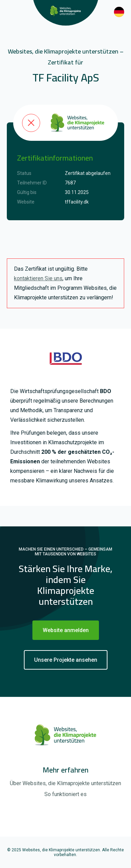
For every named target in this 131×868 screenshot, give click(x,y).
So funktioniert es (65, 794)
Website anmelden (66, 630)
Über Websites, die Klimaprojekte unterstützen (65, 783)
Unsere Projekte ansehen (66, 660)
